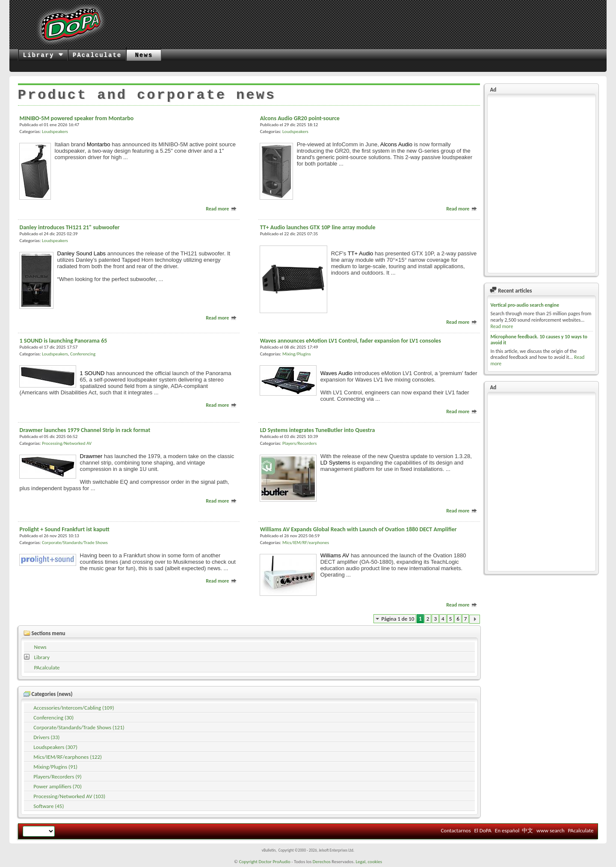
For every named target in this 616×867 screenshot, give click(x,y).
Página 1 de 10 (398, 619)
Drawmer (91, 456)
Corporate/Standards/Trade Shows (75, 543)
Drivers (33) (46, 737)
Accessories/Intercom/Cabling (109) (74, 708)
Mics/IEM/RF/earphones (306, 543)
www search (550, 830)
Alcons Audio (396, 144)
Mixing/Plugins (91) (55, 767)
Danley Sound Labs (81, 253)
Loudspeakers (55, 132)
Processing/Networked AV (67, 443)
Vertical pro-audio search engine (525, 305)
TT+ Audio (361, 253)
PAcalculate (97, 55)
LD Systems (335, 463)
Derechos (322, 862)
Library (43, 55)
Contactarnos (456, 830)
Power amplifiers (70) (58, 786)
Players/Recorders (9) (57, 777)
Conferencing (83, 354)
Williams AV (335, 555)
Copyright (248, 862)
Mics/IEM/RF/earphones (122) (68, 757)
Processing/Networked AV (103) (69, 796)
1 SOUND (92, 373)
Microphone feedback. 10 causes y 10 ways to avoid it (539, 340)
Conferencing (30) (53, 718)
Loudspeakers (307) (55, 747)
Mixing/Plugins (297, 354)
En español (507, 830)
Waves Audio (336, 373)
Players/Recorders (299, 443)
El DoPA (483, 830)
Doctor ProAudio (274, 862)
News (144, 55)
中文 (527, 830)
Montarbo (99, 144)
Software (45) (49, 806)
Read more (221, 209)
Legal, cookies (369, 862)
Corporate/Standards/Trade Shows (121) (79, 727)
